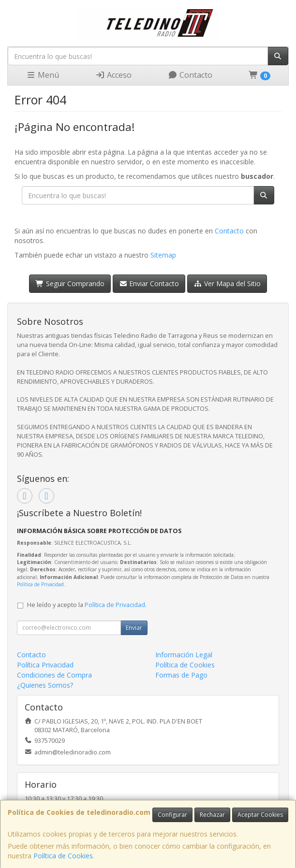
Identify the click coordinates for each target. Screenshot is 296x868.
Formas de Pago (181, 675)
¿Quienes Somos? (45, 685)
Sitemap (163, 255)
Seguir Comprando (70, 283)
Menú (43, 75)
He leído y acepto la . (87, 605)
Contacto (190, 75)
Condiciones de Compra (54, 675)
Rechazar (212, 815)
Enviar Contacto (149, 283)
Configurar (172, 815)
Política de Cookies (63, 856)
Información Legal (184, 655)
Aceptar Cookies (260, 815)
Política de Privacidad (40, 584)
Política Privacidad (45, 665)
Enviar (134, 628)
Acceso (113, 75)
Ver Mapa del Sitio (227, 283)
